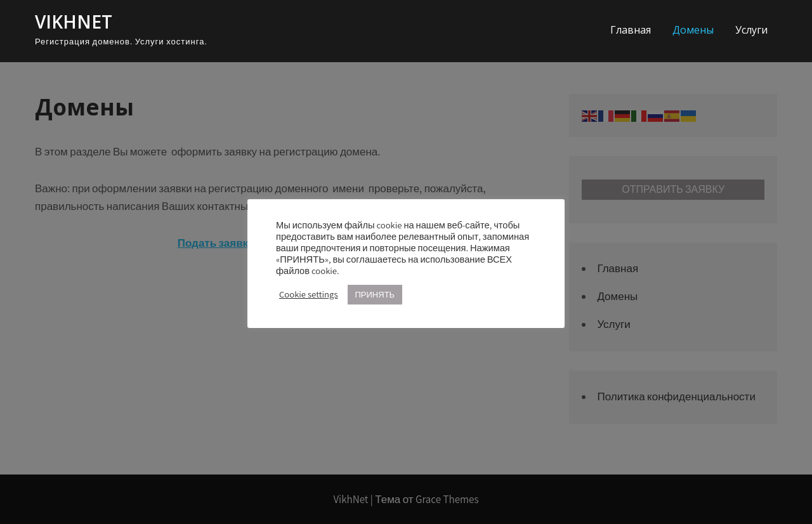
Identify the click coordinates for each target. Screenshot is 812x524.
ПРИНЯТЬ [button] (375, 295)
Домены (693, 30)
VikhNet (74, 22)
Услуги (751, 30)
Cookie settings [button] (309, 294)
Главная (631, 30)
